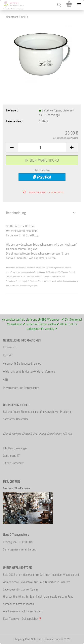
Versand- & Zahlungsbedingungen (23, 363)
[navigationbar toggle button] (79, 5)
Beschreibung (16, 213)
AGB (5, 380)
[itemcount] (42, 148)
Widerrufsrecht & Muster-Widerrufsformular (29, 371)
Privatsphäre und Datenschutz (21, 388)
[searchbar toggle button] (59, 5)
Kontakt (8, 355)
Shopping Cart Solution (27, 639)
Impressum (10, 347)
